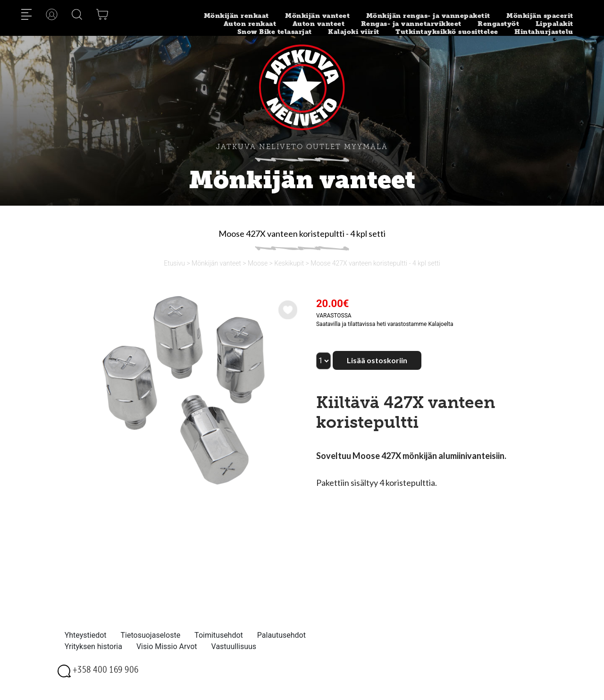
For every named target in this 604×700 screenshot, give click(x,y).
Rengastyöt (498, 24)
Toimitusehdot (219, 635)
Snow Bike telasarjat (275, 32)
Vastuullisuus (234, 646)
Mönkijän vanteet (317, 16)
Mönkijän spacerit (540, 16)
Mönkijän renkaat (236, 16)
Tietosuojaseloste (151, 635)
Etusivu (174, 263)
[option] (183, 390)
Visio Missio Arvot (167, 646)
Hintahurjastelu (544, 32)
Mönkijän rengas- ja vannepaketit (428, 16)
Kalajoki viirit (354, 32)
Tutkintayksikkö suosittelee (447, 32)
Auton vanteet (319, 24)
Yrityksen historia (93, 646)
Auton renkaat (250, 24)
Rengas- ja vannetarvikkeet (411, 24)
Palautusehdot (281, 635)
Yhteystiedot (86, 635)
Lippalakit (554, 24)
